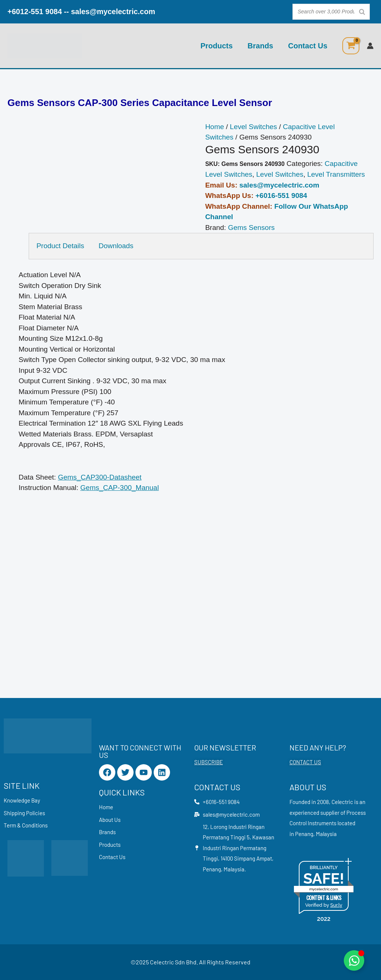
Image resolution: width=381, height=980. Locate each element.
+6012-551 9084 (35, 12)
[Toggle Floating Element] (354, 960)
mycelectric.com (324, 889)
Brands (260, 46)
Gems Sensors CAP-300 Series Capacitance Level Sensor (140, 103)
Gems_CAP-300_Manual (120, 488)
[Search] (362, 12)
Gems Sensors (252, 228)
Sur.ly (336, 905)
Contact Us (308, 46)
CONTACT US (305, 762)
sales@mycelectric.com (113, 12)
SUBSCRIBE (209, 762)
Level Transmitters (336, 174)
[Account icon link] (370, 46)
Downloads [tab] (116, 246)
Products (217, 46)
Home (214, 127)
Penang (304, 834)
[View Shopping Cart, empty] (351, 46)
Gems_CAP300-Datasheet (100, 477)
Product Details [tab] (60, 246)
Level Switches (254, 127)
